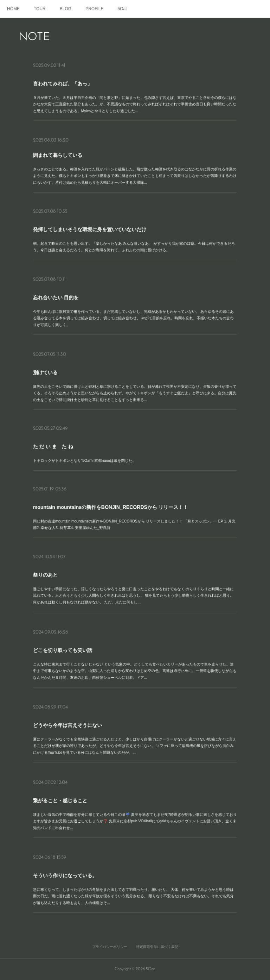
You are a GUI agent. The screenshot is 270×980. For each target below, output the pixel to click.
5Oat (122, 9)
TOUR (40, 9)
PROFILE (94, 9)
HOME (13, 9)
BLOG (66, 9)
